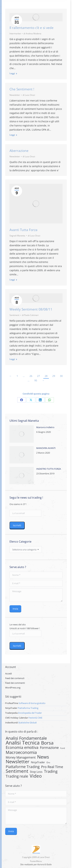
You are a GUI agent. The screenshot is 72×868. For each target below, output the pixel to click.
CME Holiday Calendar (17, 718)
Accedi (8, 674)
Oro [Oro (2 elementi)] (48, 762)
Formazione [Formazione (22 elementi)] (49, 748)
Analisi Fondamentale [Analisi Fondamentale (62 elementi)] (26, 738)
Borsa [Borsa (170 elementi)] (47, 743)
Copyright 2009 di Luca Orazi (36, 857)
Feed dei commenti (15, 683)
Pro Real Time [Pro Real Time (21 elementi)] (52, 767)
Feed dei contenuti (15, 678)
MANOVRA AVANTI (46, 448)
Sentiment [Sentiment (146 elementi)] (17, 771)
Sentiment (14, 315)
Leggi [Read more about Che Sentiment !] (12, 135)
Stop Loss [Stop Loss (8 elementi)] (36, 772)
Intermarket (15, 34)
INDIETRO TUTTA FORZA (49, 469)
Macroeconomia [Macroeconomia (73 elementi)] (21, 752)
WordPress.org (13, 688)
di (32, 34)
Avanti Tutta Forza (23, 230)
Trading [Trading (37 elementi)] (51, 771)
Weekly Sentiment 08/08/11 (31, 309)
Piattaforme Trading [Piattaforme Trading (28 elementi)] (23, 767)
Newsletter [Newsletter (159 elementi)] (18, 761)
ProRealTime (12, 703)
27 (39, 376)
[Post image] (22, 434)
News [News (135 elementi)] (43, 757)
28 (46, 376)
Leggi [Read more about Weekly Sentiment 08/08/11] (12, 359)
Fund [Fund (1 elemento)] (63, 748)
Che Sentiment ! (22, 89)
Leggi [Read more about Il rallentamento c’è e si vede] (12, 73)
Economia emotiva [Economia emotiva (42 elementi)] (22, 747)
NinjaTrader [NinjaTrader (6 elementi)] (38, 762)
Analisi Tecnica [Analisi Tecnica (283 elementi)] (23, 743)
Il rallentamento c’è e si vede (32, 28)
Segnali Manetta (17, 236)
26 (31, 376)
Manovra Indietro (45, 427)
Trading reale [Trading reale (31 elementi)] (17, 776)
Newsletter (15, 95)
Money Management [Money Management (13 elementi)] (21, 757)
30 (61, 376)
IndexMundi (11, 723)
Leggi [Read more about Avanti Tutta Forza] (12, 280)
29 (54, 376)
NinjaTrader (11, 708)
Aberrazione (19, 151)
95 (36, 380)
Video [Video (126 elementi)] (36, 776)
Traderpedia (11, 713)
